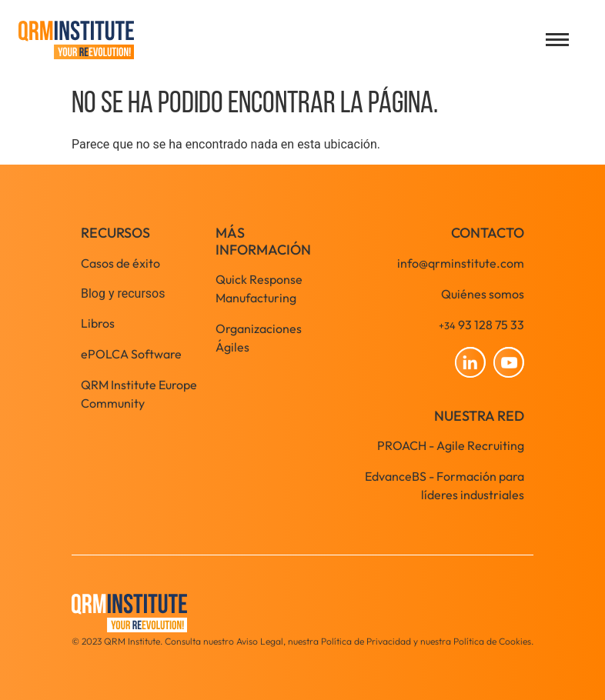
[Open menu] (557, 40)
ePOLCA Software (131, 354)
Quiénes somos (483, 294)
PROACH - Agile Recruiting (451, 445)
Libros (98, 323)
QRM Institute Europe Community (139, 394)
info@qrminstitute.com (461, 263)
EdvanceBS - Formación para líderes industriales (445, 485)
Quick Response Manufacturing (259, 288)
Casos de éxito (120, 263)
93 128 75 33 (481, 325)
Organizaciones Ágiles (259, 338)
